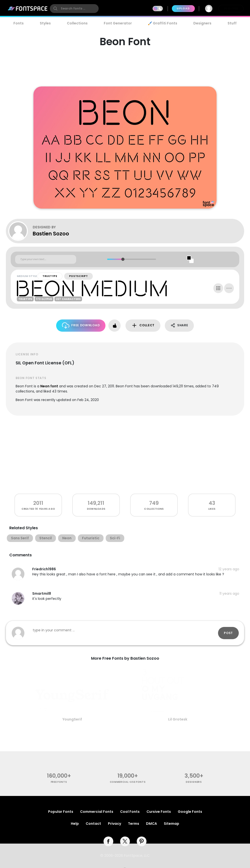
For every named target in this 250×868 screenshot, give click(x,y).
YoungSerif (72, 719)
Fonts (19, 23)
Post (228, 633)
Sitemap (172, 824)
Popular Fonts (61, 812)
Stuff (232, 23)
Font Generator (118, 23)
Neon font (49, 386)
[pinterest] (142, 841)
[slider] (123, 259)
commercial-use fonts (128, 782)
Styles (45, 23)
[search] (74, 9)
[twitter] (125, 841)
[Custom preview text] (46, 259)
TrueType (50, 276)
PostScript (78, 276)
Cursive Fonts (159, 812)
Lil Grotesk (178, 719)
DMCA (151, 824)
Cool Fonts (130, 812)
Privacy (115, 824)
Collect (143, 325)
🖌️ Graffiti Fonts (163, 23)
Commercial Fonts (97, 812)
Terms (134, 824)
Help (75, 824)
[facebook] (108, 841)
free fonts (59, 782)
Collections (77, 23)
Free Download (81, 325)
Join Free (231, 8)
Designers (202, 23)
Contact (93, 824)
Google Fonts (190, 812)
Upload (183, 8)
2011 (38, 503)
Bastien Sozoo (51, 234)
